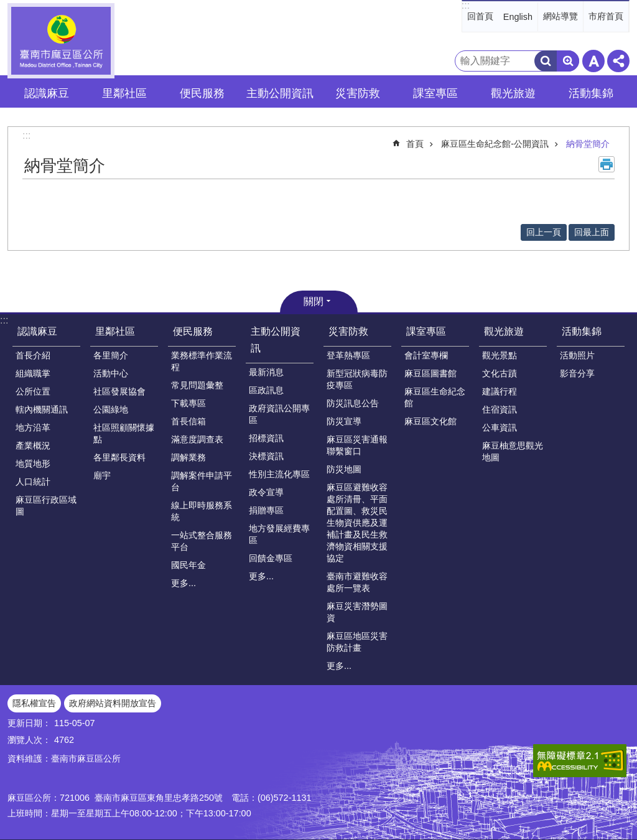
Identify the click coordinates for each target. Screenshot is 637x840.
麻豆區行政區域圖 (46, 506)
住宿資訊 (500, 409)
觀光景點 (500, 355)
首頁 (415, 144)
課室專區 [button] (435, 93)
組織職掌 (33, 373)
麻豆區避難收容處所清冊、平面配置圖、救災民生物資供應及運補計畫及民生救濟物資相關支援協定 (357, 523)
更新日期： (29, 723)
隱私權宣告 (34, 703)
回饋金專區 (271, 558)
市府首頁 (606, 16)
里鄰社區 (115, 331)
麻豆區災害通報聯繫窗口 (357, 445)
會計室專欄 (426, 355)
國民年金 (188, 565)
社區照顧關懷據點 (124, 433)
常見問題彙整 (197, 385)
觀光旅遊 (504, 331)
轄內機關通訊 (42, 409)
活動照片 (577, 355)
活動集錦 (582, 331)
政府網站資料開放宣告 (113, 703)
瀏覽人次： (29, 740)
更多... (184, 583)
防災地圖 (344, 469)
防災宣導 (344, 421)
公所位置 (33, 391)
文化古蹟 (500, 373)
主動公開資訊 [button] (280, 93)
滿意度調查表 (197, 439)
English (518, 17)
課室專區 (426, 331)
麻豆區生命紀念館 (435, 397)
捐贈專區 (266, 510)
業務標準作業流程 (202, 361)
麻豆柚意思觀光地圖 (513, 451)
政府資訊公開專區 (279, 414)
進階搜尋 (568, 61)
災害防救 (348, 331)
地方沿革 (33, 427)
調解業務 (188, 457)
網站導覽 (560, 16)
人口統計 (33, 482)
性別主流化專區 (279, 474)
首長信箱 (188, 421)
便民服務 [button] (202, 93)
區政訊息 (266, 390)
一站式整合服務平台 (202, 541)
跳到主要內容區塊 (7, 7)
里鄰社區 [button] (124, 93)
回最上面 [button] (592, 232)
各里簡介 (111, 355)
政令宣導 (266, 492)
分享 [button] (618, 61)
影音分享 (577, 373)
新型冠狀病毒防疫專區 (357, 379)
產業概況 (33, 446)
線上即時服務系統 (202, 511)
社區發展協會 (119, 391)
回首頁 (480, 16)
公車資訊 (500, 427)
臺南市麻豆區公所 (61, 41)
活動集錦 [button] (591, 93)
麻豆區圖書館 (430, 373)
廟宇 (102, 475)
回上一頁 (544, 232)
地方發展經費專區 (279, 534)
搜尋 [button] (546, 61)
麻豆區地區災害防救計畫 (357, 642)
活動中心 (111, 373)
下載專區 (188, 403)
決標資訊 (266, 456)
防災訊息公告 (353, 403)
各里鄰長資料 (119, 457)
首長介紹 (33, 355)
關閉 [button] (314, 301)
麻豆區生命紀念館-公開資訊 (495, 144)
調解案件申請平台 (202, 481)
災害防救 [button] (358, 93)
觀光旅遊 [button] (513, 93)
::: (466, 5)
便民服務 (193, 331)
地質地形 (33, 464)
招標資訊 (266, 438)
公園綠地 (111, 409)
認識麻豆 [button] (47, 93)
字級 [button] (593, 61)
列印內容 (607, 164)
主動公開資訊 (276, 340)
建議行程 (500, 391)
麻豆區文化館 (430, 421)
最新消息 (266, 372)
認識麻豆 (37, 331)
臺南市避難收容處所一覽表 (357, 582)
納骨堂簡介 (588, 144)
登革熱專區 (348, 355)
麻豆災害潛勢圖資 (357, 612)
